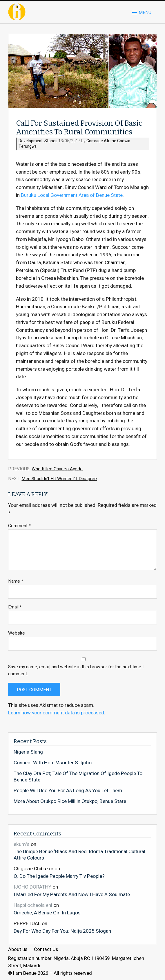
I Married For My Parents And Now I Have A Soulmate (72, 894)
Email (15, 607)
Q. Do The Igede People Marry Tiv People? (59, 876)
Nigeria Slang (28, 752)
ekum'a (22, 844)
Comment (19, 526)
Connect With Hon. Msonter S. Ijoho (53, 763)
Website (17, 633)
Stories (51, 141)
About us (18, 950)
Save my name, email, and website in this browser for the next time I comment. (76, 670)
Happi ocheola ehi (33, 905)
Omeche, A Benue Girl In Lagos (47, 913)
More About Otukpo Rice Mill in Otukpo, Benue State (70, 801)
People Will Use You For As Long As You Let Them (68, 791)
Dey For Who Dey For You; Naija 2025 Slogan (62, 931)
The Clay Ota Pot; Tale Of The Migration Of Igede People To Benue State (78, 777)
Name (16, 581)
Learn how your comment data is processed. (57, 713)
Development (31, 141)
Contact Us (46, 950)
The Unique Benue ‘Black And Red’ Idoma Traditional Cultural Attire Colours (79, 854)
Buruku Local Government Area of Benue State (72, 195)
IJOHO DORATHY (32, 887)
